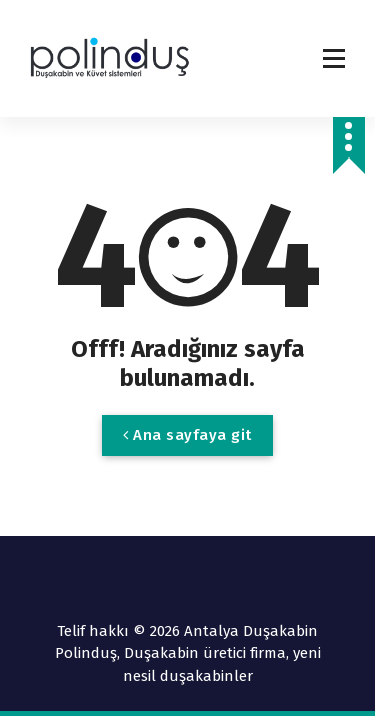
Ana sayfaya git (187, 435)
